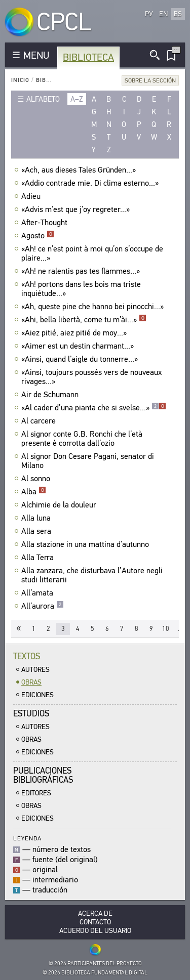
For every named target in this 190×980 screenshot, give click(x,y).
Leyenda (27, 838)
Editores (36, 793)
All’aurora (43, 606)
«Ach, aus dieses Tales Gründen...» (80, 170)
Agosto (38, 236)
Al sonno (37, 479)
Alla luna (37, 518)
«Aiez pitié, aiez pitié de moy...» (75, 333)
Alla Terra (39, 558)
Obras (31, 682)
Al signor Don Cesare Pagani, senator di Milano (88, 461)
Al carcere (40, 421)
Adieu (32, 196)
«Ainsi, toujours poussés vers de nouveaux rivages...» (91, 377)
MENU (36, 55)
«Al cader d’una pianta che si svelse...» (94, 408)
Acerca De (95, 913)
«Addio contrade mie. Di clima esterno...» (91, 183)
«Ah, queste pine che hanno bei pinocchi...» (94, 307)
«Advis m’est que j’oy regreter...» (77, 209)
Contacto (95, 922)
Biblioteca (88, 57)
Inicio (20, 80)
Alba (34, 492)
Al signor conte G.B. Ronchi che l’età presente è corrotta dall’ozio (82, 439)
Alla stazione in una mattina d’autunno (86, 544)
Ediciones (37, 695)
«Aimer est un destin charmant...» (79, 346)
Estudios (31, 714)
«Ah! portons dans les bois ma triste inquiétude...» (81, 289)
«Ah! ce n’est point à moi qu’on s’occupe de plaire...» (92, 253)
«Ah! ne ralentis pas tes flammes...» (82, 271)
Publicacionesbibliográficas (43, 775)
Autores (35, 670)
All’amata (39, 593)
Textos (27, 656)
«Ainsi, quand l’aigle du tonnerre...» (81, 359)
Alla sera (37, 531)
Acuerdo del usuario (95, 931)
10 (166, 629)
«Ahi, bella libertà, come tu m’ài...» (84, 320)
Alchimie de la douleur (60, 505)
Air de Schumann (51, 395)
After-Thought (46, 223)
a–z (77, 99)
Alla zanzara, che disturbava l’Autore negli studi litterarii (92, 575)
